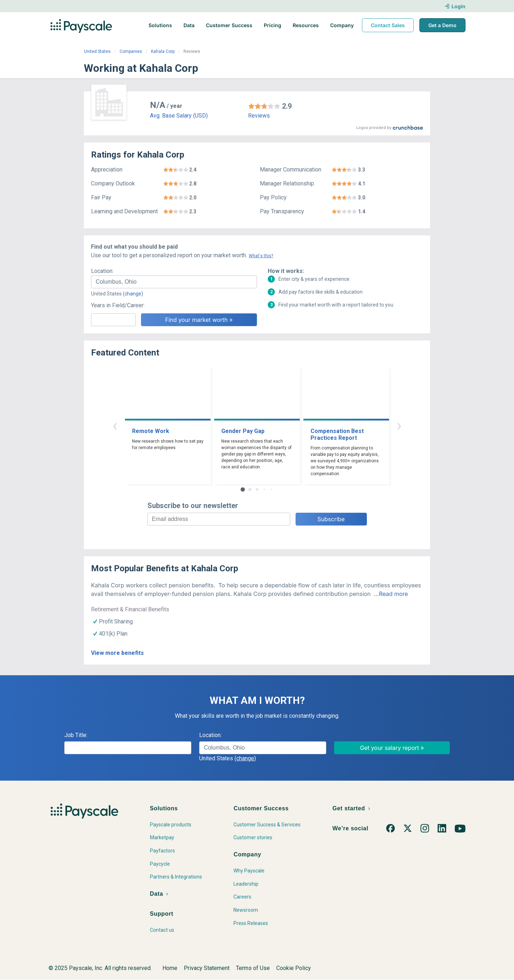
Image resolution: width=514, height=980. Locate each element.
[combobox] (174, 282)
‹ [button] (115, 425)
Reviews (259, 116)
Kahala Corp (163, 51)
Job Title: (76, 735)
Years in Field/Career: (118, 305)
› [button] (399, 425)
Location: (102, 271)
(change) (133, 294)
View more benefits (117, 653)
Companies (131, 51)
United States (97, 51)
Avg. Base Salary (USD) (179, 116)
